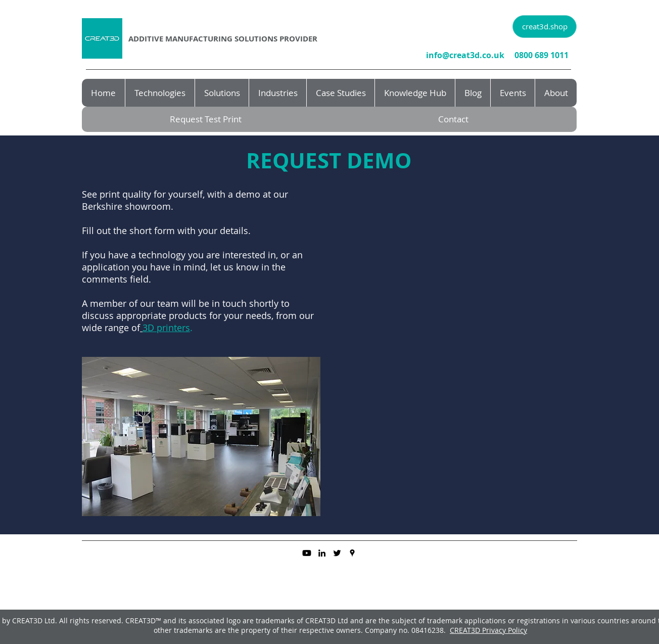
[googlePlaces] (352, 553)
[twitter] (337, 553)
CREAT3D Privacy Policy (488, 630)
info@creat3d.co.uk (465, 55)
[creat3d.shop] (545, 27)
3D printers (166, 328)
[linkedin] (322, 553)
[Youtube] (307, 553)
